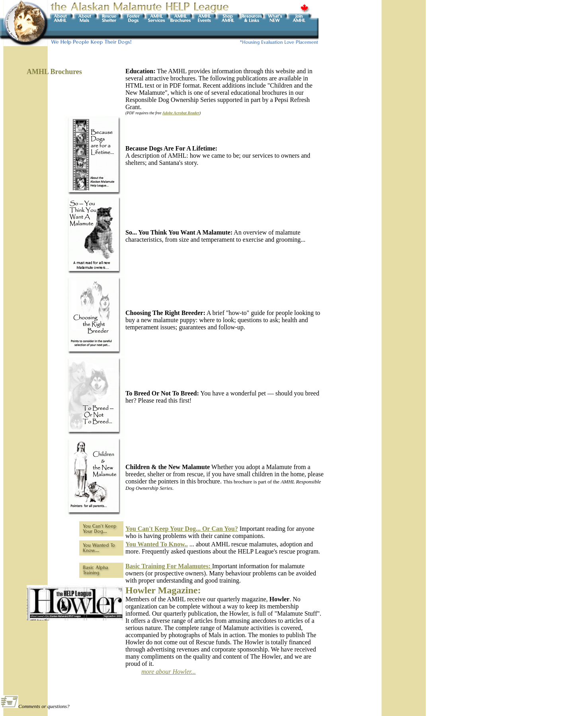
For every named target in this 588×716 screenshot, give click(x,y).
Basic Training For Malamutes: (169, 566)
